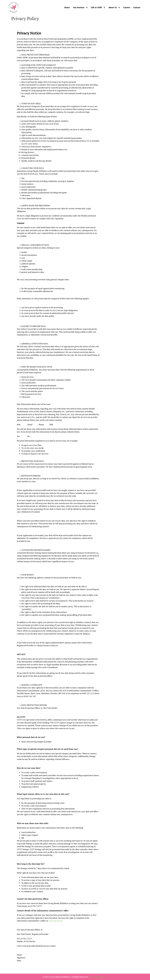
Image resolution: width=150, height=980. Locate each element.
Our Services (79, 7)
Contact (137, 7)
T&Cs (105, 977)
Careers (127, 7)
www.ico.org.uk (56, 921)
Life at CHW (96, 7)
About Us (113, 7)
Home (67, 7)
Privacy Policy (95, 977)
